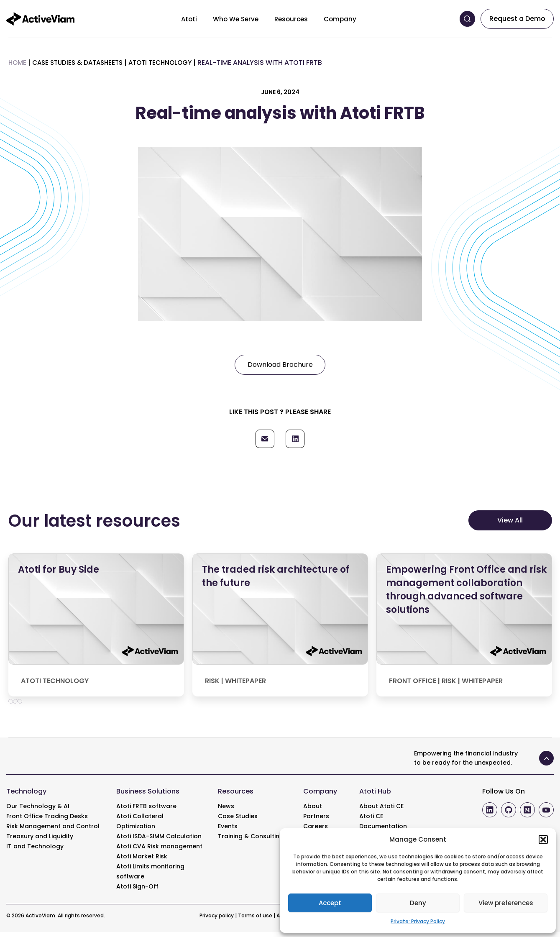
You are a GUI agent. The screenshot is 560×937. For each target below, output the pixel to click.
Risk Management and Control (53, 831)
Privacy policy (217, 920)
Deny (418, 903)
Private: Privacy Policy (418, 921)
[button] (543, 840)
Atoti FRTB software (146, 811)
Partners (316, 821)
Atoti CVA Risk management (159, 851)
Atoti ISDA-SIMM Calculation (159, 841)
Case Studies (238, 821)
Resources (291, 19)
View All (510, 525)
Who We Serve (236, 19)
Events (228, 831)
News (226, 811)
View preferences (506, 903)
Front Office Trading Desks (47, 821)
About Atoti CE (381, 811)
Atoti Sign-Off (137, 891)
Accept (330, 903)
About (313, 811)
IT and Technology (35, 851)
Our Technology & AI (38, 811)
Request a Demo (517, 19)
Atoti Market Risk (142, 861)
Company (340, 19)
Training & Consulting (251, 841)
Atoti (189, 19)
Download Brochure (280, 365)
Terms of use (255, 920)
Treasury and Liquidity (40, 841)
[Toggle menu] (203, 19)
